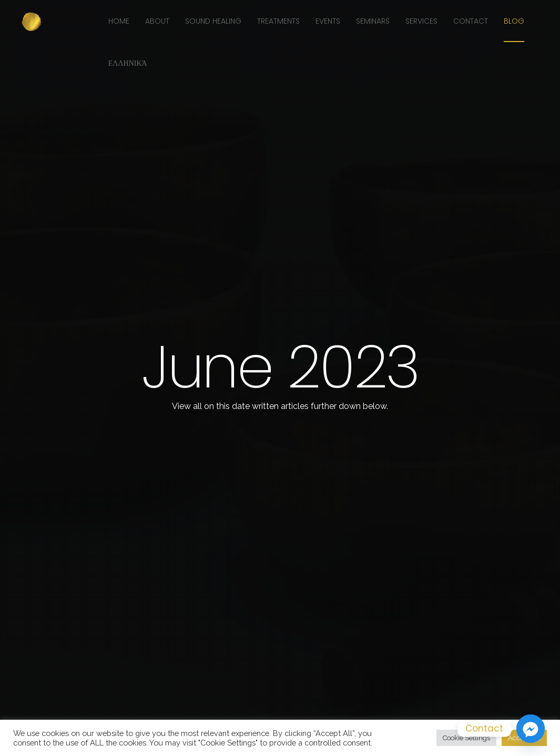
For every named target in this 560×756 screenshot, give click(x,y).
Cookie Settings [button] (466, 738)
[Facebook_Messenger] (531, 729)
